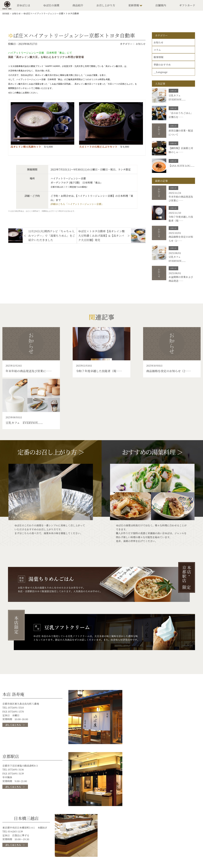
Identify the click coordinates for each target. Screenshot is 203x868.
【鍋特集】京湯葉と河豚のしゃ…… (181, 152)
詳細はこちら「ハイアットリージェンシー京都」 (78, 205)
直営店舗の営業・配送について (181, 135)
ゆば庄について (136, 838)
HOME (6, 14)
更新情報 (134, 6)
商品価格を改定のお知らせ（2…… (181, 242)
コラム (157, 51)
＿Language (161, 74)
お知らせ (17, 14)
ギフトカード (187, 6)
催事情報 (159, 58)
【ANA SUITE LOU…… (177, 170)
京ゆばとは (24, 6)
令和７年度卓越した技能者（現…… (181, 221)
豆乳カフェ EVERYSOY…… (178, 99)
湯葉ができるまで (41, 844)
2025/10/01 (175, 236)
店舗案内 (161, 6)
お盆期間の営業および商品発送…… (181, 283)
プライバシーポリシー (186, 844)
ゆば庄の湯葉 (52, 6)
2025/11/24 (175, 195)
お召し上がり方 (106, 6)
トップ (35, 838)
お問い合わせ (181, 848)
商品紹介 (79, 6)
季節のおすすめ (163, 66)
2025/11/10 (175, 215)
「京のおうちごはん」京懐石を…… (181, 117)
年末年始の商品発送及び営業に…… (181, 201)
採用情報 (179, 840)
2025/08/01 (175, 256)
